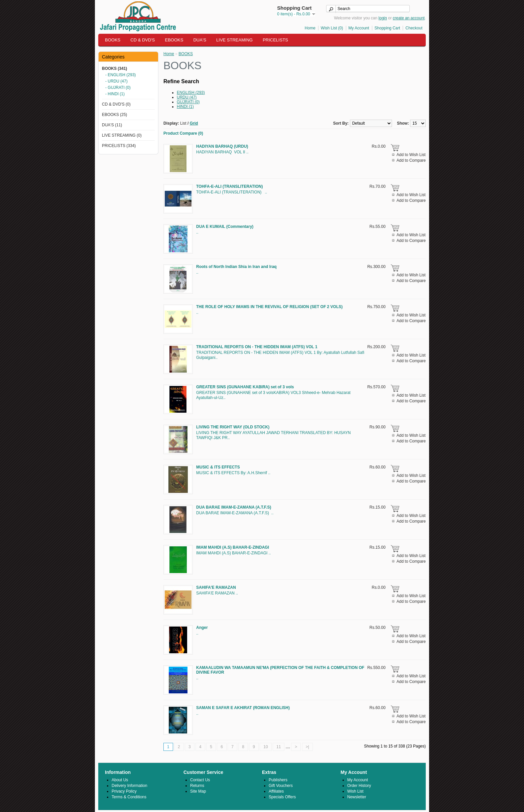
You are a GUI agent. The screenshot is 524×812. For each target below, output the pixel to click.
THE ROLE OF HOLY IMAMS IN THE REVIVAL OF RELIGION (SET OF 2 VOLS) (269, 307)
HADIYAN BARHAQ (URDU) (222, 146)
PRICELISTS (275, 40)
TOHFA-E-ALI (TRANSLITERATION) (230, 186)
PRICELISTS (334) (119, 146)
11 (279, 747)
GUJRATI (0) (188, 102)
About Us (120, 780)
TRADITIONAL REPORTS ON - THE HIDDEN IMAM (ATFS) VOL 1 (257, 347)
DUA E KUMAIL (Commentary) (225, 227)
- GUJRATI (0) (118, 88)
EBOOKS (174, 40)
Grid (194, 123)
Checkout (414, 28)
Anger (202, 628)
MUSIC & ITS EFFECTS (218, 467)
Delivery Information (129, 786)
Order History (359, 786)
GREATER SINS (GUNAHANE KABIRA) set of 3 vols (245, 387)
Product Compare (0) (183, 133)
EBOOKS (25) (114, 115)
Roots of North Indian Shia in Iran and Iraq (236, 267)
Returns (197, 786)
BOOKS (113, 40)
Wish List (355, 791)
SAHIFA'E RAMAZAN (216, 587)
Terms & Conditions (129, 797)
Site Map (198, 791)
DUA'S (200, 40)
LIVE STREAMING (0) (122, 135)
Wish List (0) (332, 28)
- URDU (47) (116, 81)
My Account (359, 28)
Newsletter (357, 797)
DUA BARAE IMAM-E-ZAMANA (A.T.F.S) (234, 507)
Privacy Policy (124, 791)
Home (310, 28)
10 (266, 747)
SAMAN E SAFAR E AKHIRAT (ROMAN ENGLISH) (243, 708)
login (383, 18)
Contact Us (200, 780)
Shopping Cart (387, 28)
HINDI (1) (185, 107)
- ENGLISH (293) (120, 75)
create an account (409, 18)
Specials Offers (282, 797)
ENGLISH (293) (191, 93)
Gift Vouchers (281, 786)
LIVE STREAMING (234, 40)
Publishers (278, 780)
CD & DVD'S (143, 40)
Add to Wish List (411, 155)
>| (307, 747)
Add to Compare (411, 160)
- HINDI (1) (115, 94)
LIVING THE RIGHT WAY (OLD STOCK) (233, 427)
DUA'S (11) (112, 125)
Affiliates (276, 791)
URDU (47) (187, 97)
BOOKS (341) (114, 69)
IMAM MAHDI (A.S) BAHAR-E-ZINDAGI (233, 547)
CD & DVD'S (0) (116, 104)
